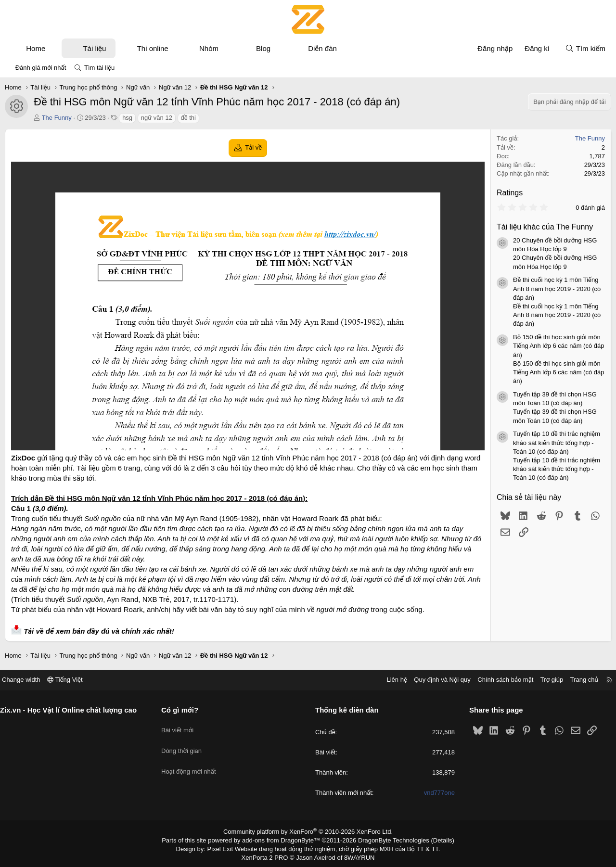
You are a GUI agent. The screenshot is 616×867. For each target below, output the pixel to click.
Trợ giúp (545, 680)
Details (432, 840)
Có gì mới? (184, 710)
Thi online (153, 48)
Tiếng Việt (72, 680)
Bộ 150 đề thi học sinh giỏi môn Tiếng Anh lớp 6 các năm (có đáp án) (558, 346)
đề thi (188, 118)
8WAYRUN (355, 855)
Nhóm (209, 48)
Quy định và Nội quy (435, 680)
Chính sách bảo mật (498, 680)
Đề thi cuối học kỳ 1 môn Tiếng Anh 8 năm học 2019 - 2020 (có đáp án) (557, 288)
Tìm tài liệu (99, 68)
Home (36, 48)
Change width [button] (28, 680)
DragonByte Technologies (387, 840)
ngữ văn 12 (157, 118)
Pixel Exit (227, 847)
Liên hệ (389, 680)
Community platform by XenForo (308, 831)
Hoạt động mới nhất (192, 761)
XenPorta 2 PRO (268, 855)
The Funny (57, 118)
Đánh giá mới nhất (41, 68)
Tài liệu (94, 48)
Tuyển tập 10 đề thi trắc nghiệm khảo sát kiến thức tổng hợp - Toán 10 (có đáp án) (557, 442)
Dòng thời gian (185, 744)
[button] (54, 48)
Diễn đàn (322, 48)
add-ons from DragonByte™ (283, 840)
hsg (127, 118)
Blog (263, 48)
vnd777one (436, 793)
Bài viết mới (181, 726)
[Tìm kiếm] (585, 48)
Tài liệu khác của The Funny (545, 227)
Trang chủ (577, 680)
